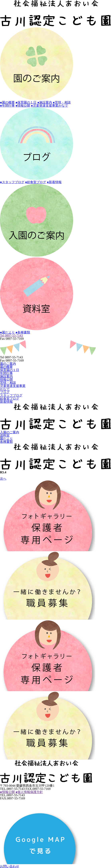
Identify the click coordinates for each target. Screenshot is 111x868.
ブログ (5, 392)
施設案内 (6, 376)
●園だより (7, 332)
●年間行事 (7, 106)
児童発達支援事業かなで (13, 387)
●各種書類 (23, 332)
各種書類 (6, 442)
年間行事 (6, 373)
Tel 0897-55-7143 (11, 335)
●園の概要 (7, 102)
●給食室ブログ (36, 182)
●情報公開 (23, 106)
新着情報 (6, 402)
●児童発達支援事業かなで (49, 106)
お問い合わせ (10, 866)
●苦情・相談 (62, 102)
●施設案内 (45, 102)
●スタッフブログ (12, 182)
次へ (3, 479)
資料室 (5, 435)
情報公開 (6, 379)
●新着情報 (54, 182)
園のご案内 (8, 364)
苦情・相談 (8, 383)
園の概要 (6, 367)
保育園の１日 (10, 370)
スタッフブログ (11, 395)
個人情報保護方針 (29, 792)
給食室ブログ (10, 399)
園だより (6, 439)
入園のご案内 (10, 432)
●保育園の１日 (26, 102)
